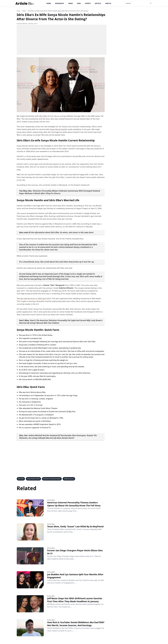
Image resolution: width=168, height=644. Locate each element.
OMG (79, 3)
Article (98, 3)
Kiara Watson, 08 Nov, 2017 (27, 23)
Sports (88, 3)
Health (108, 3)
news (24, 11)
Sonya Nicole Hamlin (59, 129)
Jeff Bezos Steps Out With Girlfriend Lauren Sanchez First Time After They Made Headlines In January (75, 600)
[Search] (137, 3)
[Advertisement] (62, 40)
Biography (60, 3)
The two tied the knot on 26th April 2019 (34, 298)
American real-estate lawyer (52, 479)
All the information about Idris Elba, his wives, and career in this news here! (61, 232)
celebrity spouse (69, 479)
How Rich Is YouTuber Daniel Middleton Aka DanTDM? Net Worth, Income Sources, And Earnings (76, 624)
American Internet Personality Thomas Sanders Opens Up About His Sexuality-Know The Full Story (74, 504)
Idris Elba (43, 116)
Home (49, 3)
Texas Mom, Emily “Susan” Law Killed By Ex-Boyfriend (75, 526)
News (70, 3)
